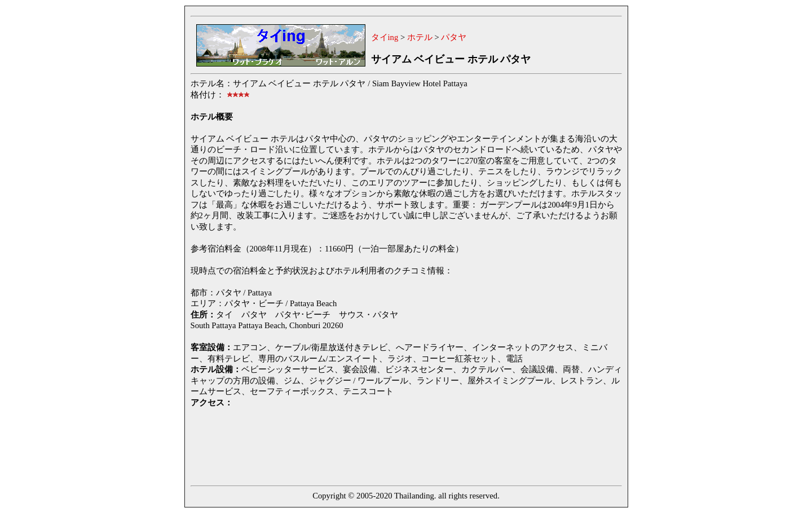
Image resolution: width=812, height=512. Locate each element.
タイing (385, 37)
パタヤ (454, 37)
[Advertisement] (396, 445)
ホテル (420, 37)
